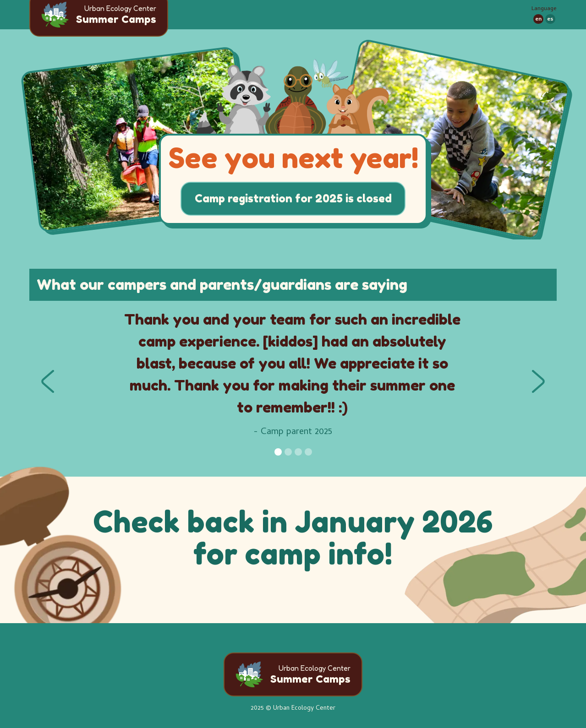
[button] (48, 381)
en (538, 19)
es (550, 19)
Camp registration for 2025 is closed (293, 198)
